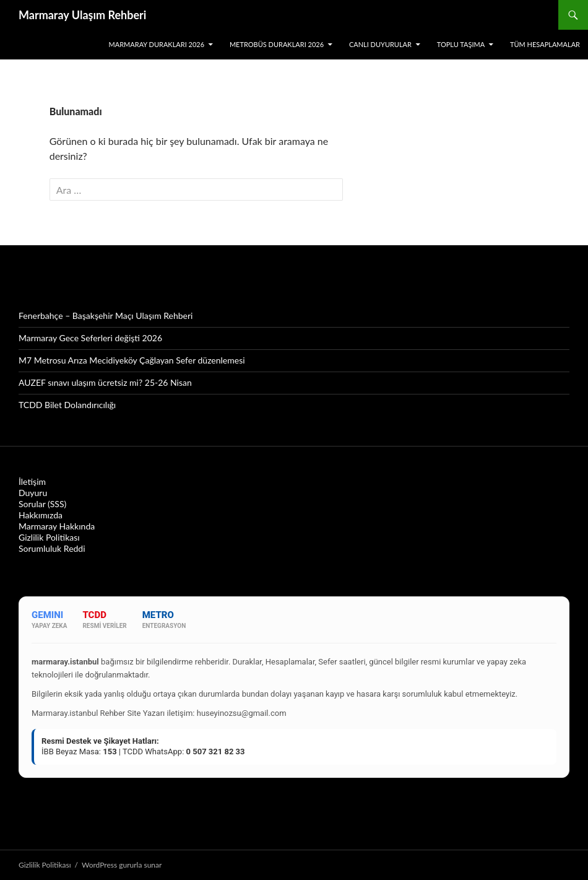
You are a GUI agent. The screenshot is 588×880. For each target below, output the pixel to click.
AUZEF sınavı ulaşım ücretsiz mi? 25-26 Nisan (105, 382)
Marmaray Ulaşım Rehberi (82, 15)
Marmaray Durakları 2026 (157, 44)
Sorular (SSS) (42, 504)
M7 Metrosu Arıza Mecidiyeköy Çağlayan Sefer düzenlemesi (132, 360)
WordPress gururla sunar (122, 865)
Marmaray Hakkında (57, 526)
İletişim (32, 481)
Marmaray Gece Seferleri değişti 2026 (90, 338)
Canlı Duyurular (380, 44)
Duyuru (33, 493)
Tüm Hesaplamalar (545, 44)
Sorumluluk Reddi (52, 548)
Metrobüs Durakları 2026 (277, 44)
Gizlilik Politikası (49, 537)
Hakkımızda (41, 515)
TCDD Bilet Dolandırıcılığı (67, 405)
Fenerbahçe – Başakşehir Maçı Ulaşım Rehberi (106, 316)
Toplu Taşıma (461, 44)
